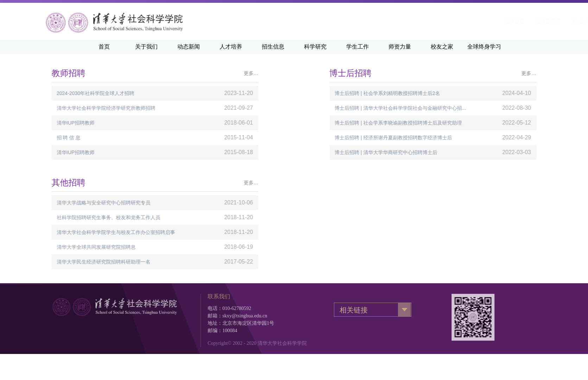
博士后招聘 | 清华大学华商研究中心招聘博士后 (432, 152)
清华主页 (427, 21)
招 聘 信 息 (24, 138)
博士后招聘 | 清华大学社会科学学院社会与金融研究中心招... (446, 108)
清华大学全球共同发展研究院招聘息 (51, 247)
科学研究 (315, 47)
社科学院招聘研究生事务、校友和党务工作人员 (64, 217)
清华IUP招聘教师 (31, 123)
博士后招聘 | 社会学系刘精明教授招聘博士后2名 (433, 93)
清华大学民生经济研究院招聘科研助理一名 (59, 262)
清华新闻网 (460, 21)
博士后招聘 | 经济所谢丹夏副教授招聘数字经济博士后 (439, 138)
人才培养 (231, 47)
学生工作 (358, 47)
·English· (493, 21)
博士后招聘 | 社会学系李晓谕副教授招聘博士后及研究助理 (444, 123)
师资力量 (400, 47)
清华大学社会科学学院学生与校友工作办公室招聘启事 (71, 232)
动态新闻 (189, 47)
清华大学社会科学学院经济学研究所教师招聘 (61, 108)
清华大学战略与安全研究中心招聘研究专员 (59, 203)
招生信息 (273, 47)
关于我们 (146, 47)
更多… (206, 73)
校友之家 (442, 47)
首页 (104, 47)
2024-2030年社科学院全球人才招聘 (51, 93)
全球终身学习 (484, 47)
